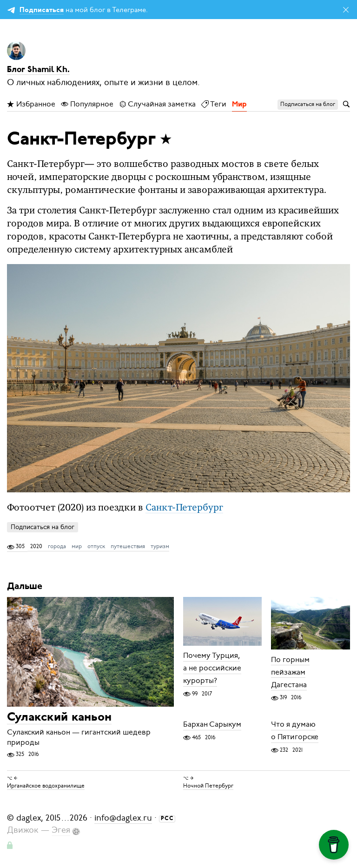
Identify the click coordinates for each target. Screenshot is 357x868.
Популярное (87, 104)
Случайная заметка (157, 104)
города (57, 546)
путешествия (128, 546)
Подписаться (42, 10)
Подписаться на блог (43, 527)
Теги (214, 104)
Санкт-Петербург (184, 508)
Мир (239, 105)
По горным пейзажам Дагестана (290, 672)
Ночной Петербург (208, 786)
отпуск (96, 546)
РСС (167, 819)
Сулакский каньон (59, 718)
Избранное (31, 104)
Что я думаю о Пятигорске (295, 731)
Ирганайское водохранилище (46, 786)
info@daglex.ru (123, 818)
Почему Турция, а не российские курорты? (212, 669)
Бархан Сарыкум (212, 725)
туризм (160, 546)
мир (77, 546)
